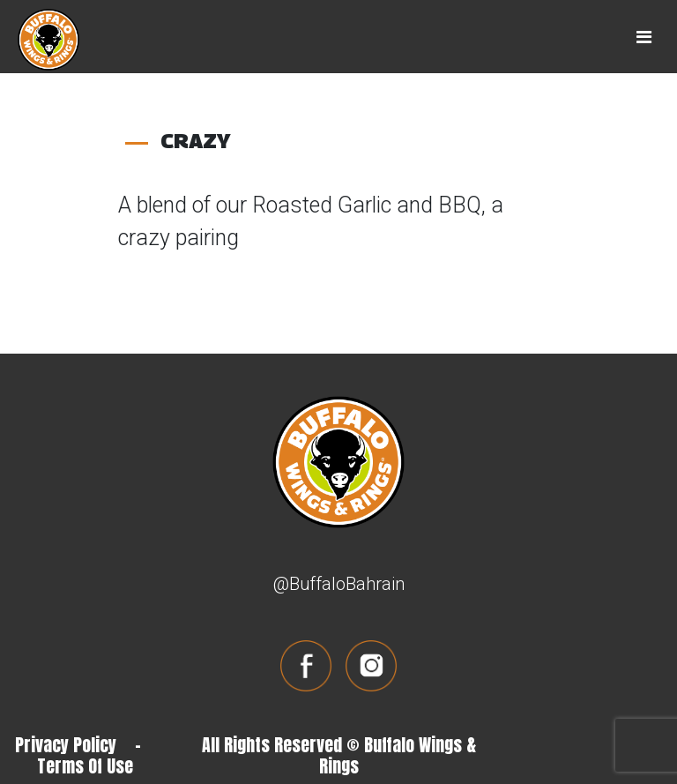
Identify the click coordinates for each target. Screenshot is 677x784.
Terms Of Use (85, 766)
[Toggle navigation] (644, 37)
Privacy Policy (66, 745)
